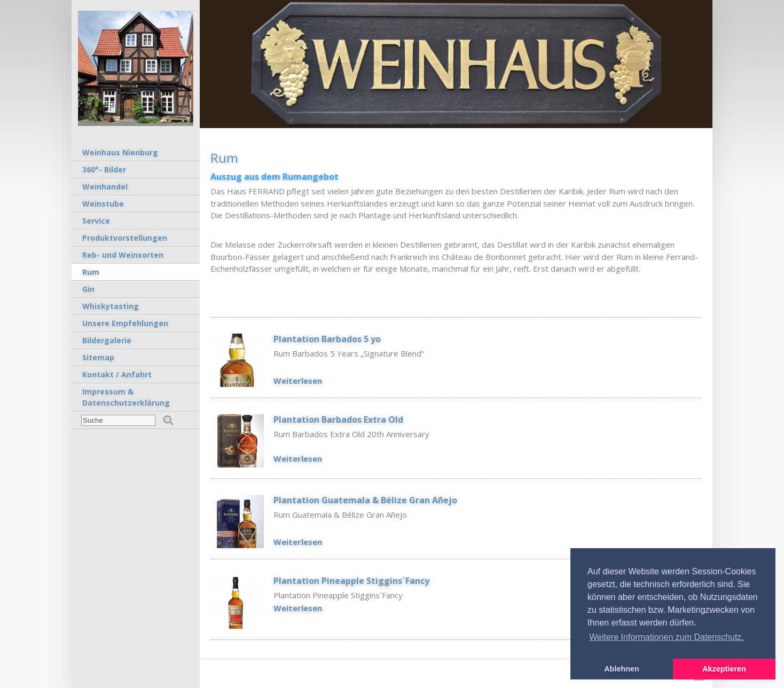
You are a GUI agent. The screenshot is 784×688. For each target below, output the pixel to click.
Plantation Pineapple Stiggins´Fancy (351, 581)
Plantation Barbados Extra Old (338, 420)
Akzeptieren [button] (724, 669)
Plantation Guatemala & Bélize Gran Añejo (365, 500)
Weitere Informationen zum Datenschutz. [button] (667, 637)
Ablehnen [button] (622, 669)
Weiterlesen (298, 381)
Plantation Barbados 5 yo (327, 339)
